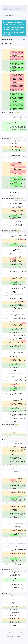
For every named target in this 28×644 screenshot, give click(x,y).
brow (11, 8)
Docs (13, 639)
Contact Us (5, 638)
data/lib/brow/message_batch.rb (11, 200)
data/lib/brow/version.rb (9, 427)
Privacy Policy (21, 638)
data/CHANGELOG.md (9, 113)
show (24, 40)
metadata (6, 598)
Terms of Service (13, 638)
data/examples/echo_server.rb (11, 139)
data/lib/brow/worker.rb (9, 443)
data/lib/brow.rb (8, 574)
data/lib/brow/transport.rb (10, 232)
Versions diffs (17, 8)
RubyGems (5, 8)
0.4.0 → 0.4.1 (8, 10)
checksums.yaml (8, 43)
